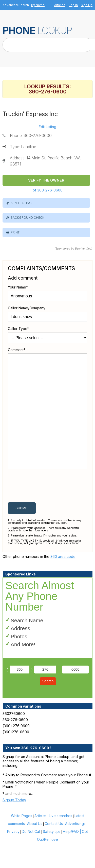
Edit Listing (48, 127)
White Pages (22, 840)
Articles (60, 5)
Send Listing (21, 203)
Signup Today (14, 824)
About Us (35, 848)
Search (48, 706)
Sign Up (87, 5)
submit (22, 533)
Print (15, 232)
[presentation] (46, 511)
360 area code (63, 581)
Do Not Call (31, 856)
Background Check (27, 218)
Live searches (61, 840)
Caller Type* (18, 329)
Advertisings (75, 848)
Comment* (17, 350)
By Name (38, 5)
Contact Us (54, 848)
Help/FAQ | (72, 856)
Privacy (13, 856)
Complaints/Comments (41, 268)
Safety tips (52, 856)
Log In (73, 5)
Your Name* (18, 287)
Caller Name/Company (27, 308)
